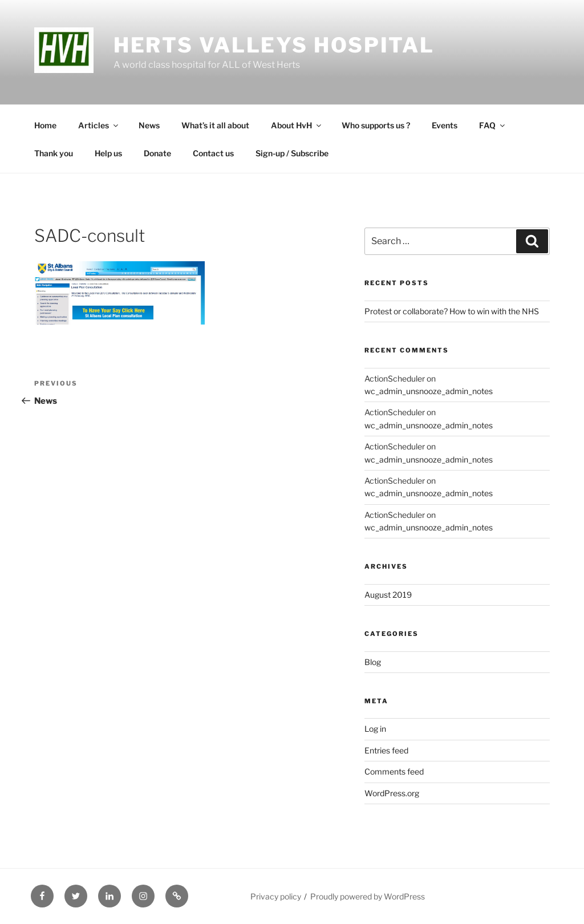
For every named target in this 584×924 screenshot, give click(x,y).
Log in (375, 729)
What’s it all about (215, 125)
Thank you (54, 153)
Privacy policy (276, 896)
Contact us (213, 153)
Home (45, 125)
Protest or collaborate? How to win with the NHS (452, 311)
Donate (157, 153)
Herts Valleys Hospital (274, 45)
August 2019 (388, 595)
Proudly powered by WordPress (368, 896)
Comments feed (394, 771)
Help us (108, 153)
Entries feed (386, 750)
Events (445, 125)
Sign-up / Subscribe (292, 153)
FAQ (493, 125)
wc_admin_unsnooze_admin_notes (429, 391)
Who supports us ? (376, 125)
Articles (99, 125)
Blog (373, 662)
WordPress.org (392, 793)
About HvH (297, 125)
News (149, 125)
